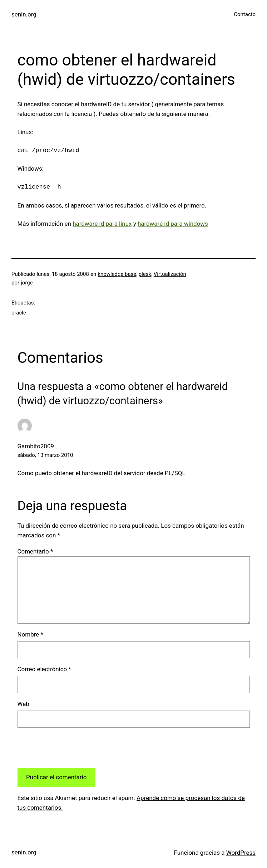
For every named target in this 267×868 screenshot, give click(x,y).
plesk (145, 274)
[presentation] (72, 748)
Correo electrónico (44, 669)
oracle (19, 313)
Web (23, 704)
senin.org (24, 14)
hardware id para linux (102, 224)
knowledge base (117, 274)
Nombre (30, 634)
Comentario (35, 551)
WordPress (241, 853)
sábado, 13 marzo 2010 (45, 455)
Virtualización (170, 274)
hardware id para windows (173, 224)
